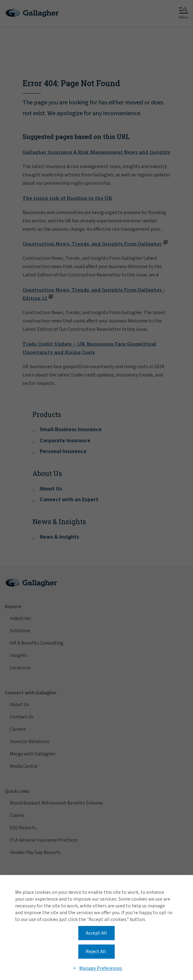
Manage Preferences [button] (101, 968)
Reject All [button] (96, 952)
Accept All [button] (96, 933)
